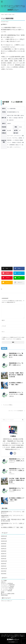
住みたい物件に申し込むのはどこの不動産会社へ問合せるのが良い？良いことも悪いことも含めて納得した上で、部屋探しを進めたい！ (13, 636)
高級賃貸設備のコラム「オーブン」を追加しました (13, 524)
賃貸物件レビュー (13, 10)
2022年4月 (4, 564)
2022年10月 (4, 561)
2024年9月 (4, 544)
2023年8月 (4, 551)
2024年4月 (4, 546)
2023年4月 (4, 556)
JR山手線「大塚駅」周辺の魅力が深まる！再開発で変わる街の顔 (16, 375)
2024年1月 (4, 549)
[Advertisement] (13, 85)
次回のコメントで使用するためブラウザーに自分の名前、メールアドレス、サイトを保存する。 (13, 338)
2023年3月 (4, 559)
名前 (3, 320)
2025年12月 (4, 536)
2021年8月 (4, 574)
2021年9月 (4, 571)
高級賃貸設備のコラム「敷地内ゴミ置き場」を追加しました (16, 355)
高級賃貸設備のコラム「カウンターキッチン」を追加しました (16, 394)
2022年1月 (4, 566)
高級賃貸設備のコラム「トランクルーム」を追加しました (13, 512)
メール (4, 326)
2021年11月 (4, 569)
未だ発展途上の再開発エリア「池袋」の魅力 (12, 527)
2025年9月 (4, 539)
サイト (3, 332)
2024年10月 (4, 541)
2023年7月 (4, 554)
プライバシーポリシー (7, 601)
